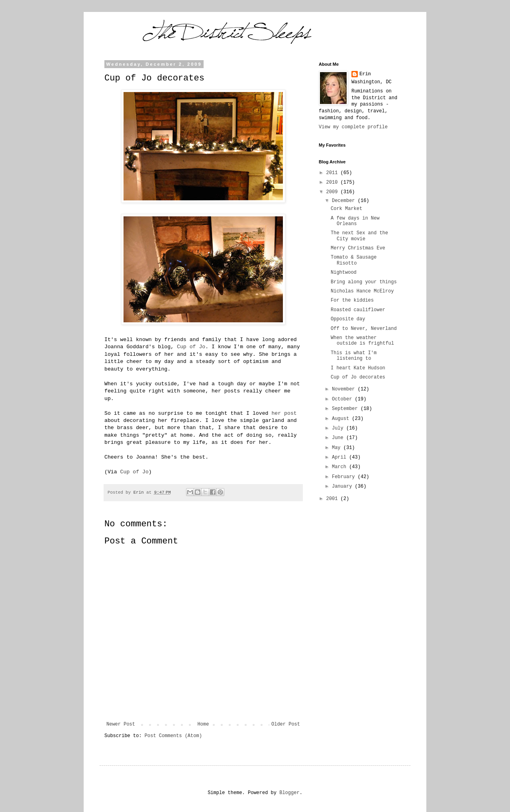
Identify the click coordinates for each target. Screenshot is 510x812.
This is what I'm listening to (354, 356)
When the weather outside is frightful (362, 341)
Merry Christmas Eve (358, 248)
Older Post (286, 724)
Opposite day (348, 319)
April (340, 457)
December (345, 201)
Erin (365, 74)
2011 (333, 173)
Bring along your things (364, 282)
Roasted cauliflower (358, 310)
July (339, 428)
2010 (333, 182)
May (338, 448)
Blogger (289, 793)
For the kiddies (352, 300)
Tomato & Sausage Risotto (354, 260)
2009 (333, 192)
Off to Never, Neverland (364, 329)
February (345, 477)
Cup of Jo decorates (358, 377)
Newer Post (121, 724)
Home (203, 724)
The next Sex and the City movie (359, 236)
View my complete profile (353, 127)
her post (284, 413)
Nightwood (344, 273)
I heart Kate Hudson (358, 368)
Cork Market (346, 209)
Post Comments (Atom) (173, 736)
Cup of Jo (191, 347)
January (343, 486)
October (343, 399)
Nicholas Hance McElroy (362, 291)
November (345, 389)
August (342, 419)
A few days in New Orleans (355, 221)
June (339, 438)
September (346, 409)
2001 (333, 499)
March (340, 467)
